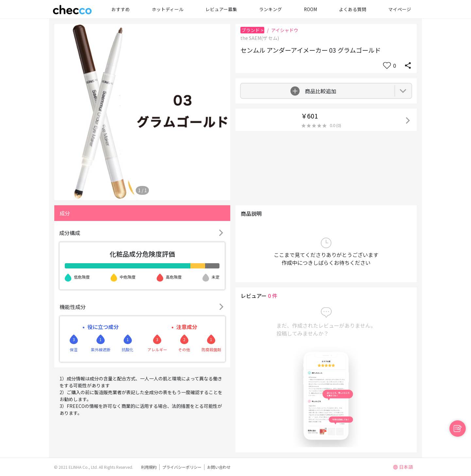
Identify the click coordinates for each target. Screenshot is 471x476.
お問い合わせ (219, 467)
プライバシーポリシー (182, 467)
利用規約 (149, 467)
